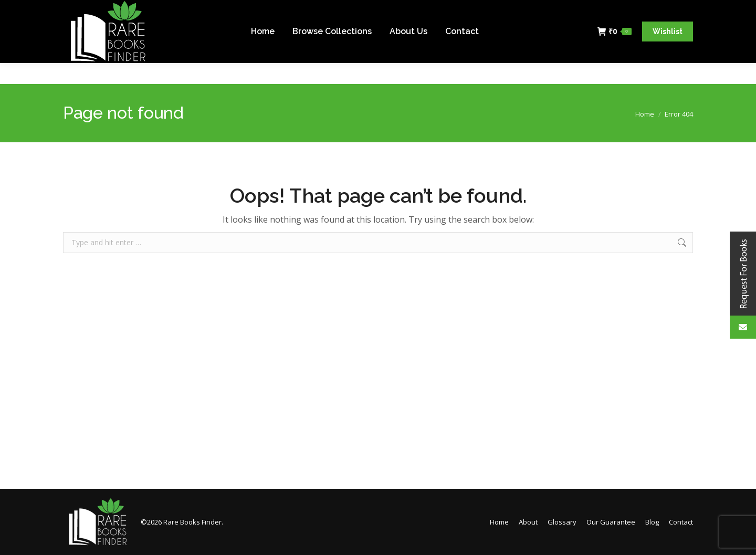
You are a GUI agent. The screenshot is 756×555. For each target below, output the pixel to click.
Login (678, 11)
